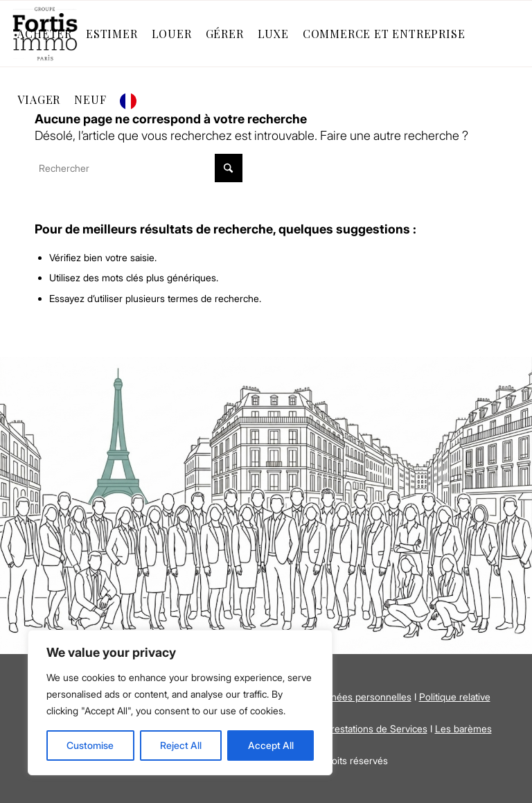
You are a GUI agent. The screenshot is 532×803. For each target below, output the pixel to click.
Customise (90, 745)
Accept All (271, 745)
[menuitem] (45, 34)
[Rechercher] (139, 168)
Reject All (181, 745)
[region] (180, 703)
